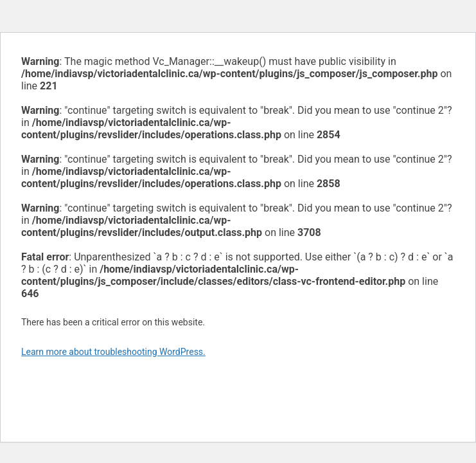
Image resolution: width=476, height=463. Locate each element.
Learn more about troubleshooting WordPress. (113, 352)
